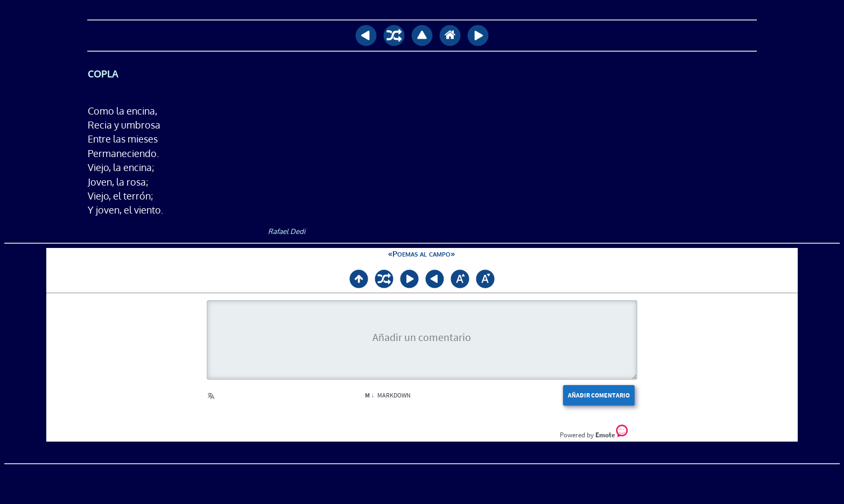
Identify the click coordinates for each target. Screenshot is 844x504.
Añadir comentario (599, 395)
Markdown (388, 395)
